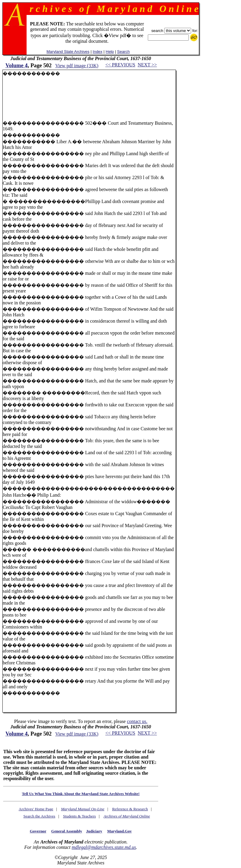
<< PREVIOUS (120, 65)
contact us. (137, 721)
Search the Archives (39, 816)
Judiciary (94, 831)
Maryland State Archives (68, 52)
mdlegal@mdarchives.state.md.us (104, 847)
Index (98, 52)
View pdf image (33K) (77, 66)
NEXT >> (147, 65)
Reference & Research (130, 809)
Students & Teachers (79, 816)
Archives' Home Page (36, 809)
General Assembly (67, 831)
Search (123, 52)
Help (110, 52)
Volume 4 (16, 65)
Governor (38, 831)
